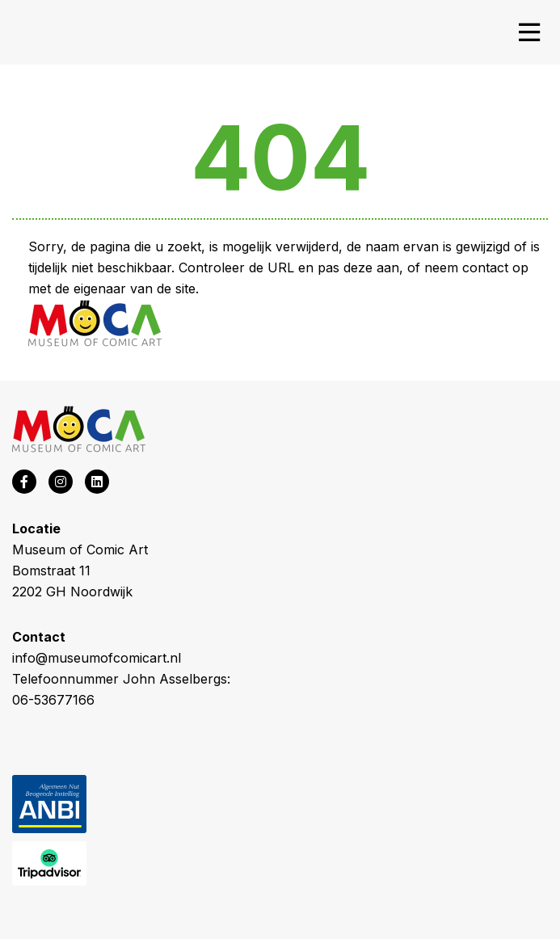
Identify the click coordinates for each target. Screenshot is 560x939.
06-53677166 (53, 700)
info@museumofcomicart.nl (97, 658)
